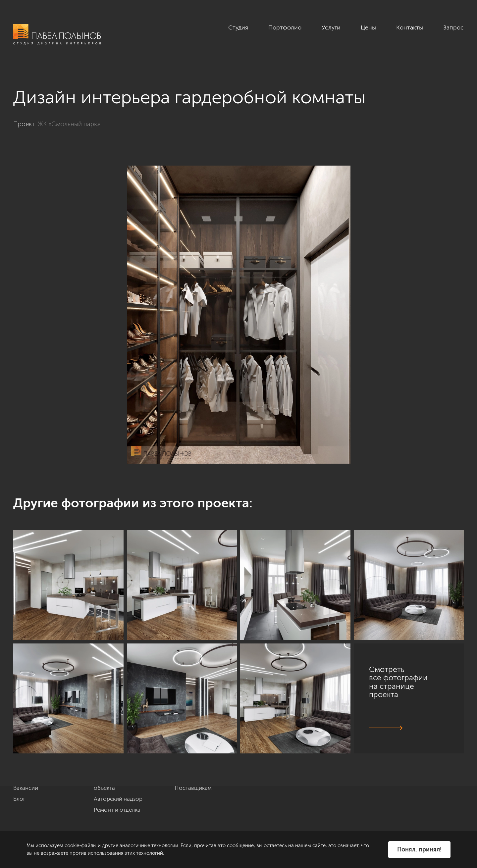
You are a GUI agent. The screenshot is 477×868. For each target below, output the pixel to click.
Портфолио (285, 27)
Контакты (410, 27)
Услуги (331, 27)
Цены (368, 27)
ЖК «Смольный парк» (69, 124)
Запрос (453, 27)
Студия (238, 27)
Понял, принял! (419, 849)
